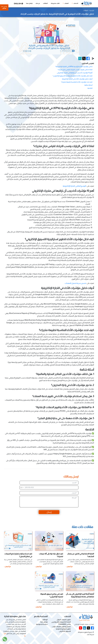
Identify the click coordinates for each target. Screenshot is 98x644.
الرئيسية (92, 10)
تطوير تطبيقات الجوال (64, 620)
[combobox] (22, 487)
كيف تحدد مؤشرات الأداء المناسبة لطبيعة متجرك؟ (77, 82)
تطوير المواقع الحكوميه (63, 629)
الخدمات (75, 3)
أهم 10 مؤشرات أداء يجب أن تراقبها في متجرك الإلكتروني (75, 73)
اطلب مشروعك (55, 3)
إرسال (49, 512)
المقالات (45, 3)
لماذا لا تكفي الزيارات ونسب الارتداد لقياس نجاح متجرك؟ (75, 70)
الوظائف (45, 620)
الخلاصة (90, 88)
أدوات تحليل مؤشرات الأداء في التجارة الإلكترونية (77, 79)
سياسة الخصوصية (42, 624)
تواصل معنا (29, 3)
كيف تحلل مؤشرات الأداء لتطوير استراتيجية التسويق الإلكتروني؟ (73, 76)
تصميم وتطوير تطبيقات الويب (61, 627)
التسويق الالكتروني (65, 631)
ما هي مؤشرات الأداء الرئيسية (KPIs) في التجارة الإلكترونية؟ (74, 66)
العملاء (66, 3)
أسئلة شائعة (88, 85)
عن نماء (38, 3)
